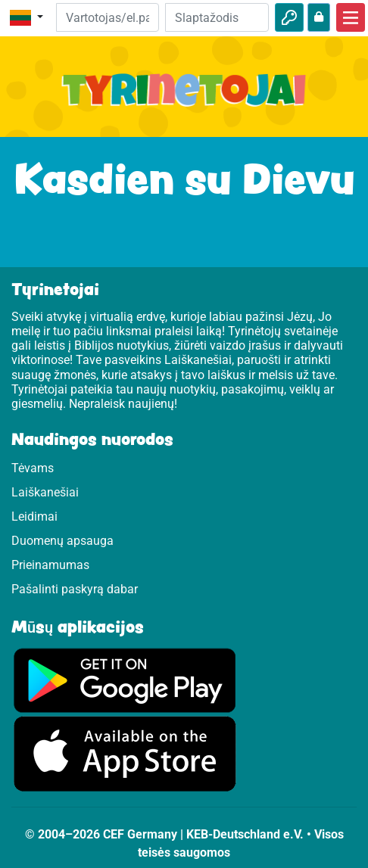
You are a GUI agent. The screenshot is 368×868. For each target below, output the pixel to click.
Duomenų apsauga (62, 541)
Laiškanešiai (45, 492)
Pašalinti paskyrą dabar (75, 589)
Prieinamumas (50, 565)
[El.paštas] (108, 17)
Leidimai (34, 516)
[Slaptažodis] (217, 17)
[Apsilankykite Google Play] (125, 679)
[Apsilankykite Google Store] (125, 753)
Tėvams (33, 468)
